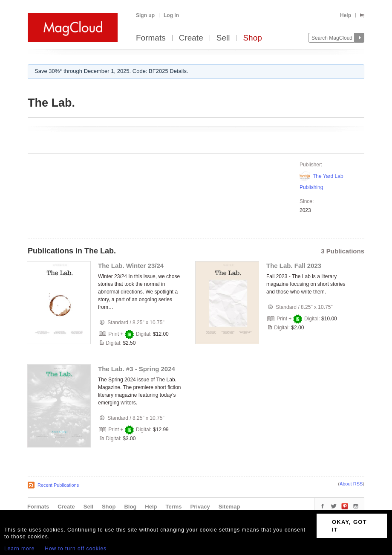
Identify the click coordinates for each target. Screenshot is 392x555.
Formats (151, 38)
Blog (130, 507)
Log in (171, 15)
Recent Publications (58, 485)
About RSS (351, 484)
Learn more (19, 549)
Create (191, 38)
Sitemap (229, 507)
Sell (223, 38)
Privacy (200, 507)
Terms (173, 507)
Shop (252, 38)
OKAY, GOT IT (349, 526)
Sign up (145, 15)
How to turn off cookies (76, 549)
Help (346, 15)
